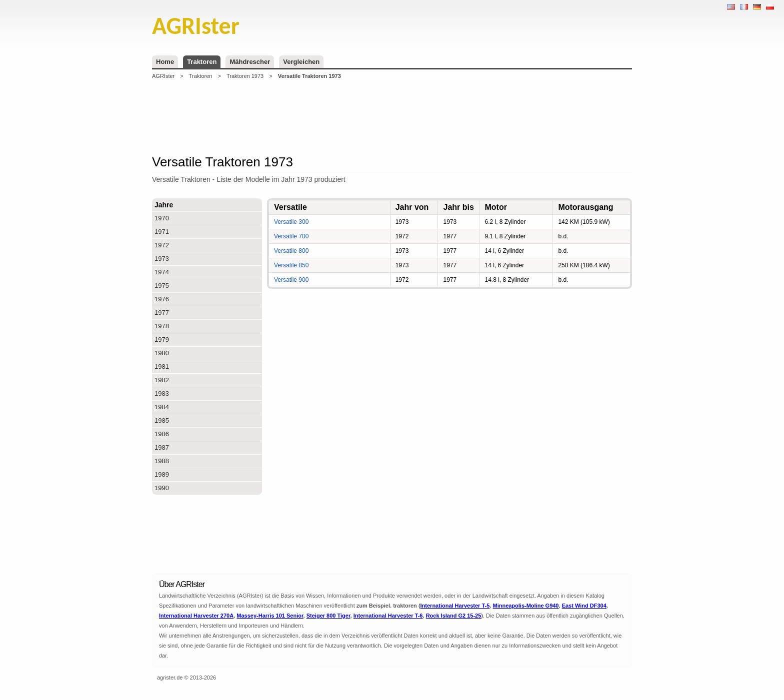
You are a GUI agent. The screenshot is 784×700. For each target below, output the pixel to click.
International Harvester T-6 (388, 616)
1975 (162, 286)
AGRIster (163, 76)
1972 (162, 245)
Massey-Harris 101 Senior (270, 616)
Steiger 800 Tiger (328, 616)
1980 (162, 353)
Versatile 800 (291, 251)
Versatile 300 (291, 222)
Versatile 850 (291, 265)
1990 (162, 488)
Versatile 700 (291, 236)
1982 (162, 380)
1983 (162, 393)
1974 (162, 272)
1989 (162, 474)
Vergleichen (301, 62)
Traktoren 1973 (245, 76)
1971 (162, 232)
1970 (162, 218)
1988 (162, 461)
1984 (162, 407)
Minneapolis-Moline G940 (525, 606)
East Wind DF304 (584, 606)
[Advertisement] (392, 117)
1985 (162, 420)
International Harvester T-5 (455, 606)
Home (165, 62)
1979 (162, 340)
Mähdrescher (250, 62)
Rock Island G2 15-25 (454, 616)
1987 (162, 447)
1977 (162, 313)
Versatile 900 (291, 280)
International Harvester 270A (196, 616)
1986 (162, 434)
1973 (162, 259)
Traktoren (202, 62)
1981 (162, 366)
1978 (162, 326)
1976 (162, 299)
